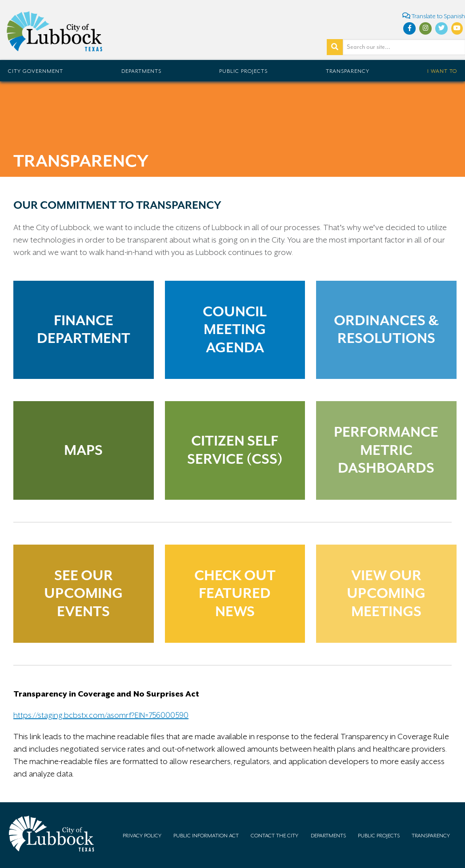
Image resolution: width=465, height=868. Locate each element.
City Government (36, 71)
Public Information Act (206, 836)
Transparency (348, 71)
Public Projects (243, 71)
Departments (141, 71)
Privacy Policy (142, 836)
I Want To (442, 71)
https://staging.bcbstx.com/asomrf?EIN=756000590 (101, 715)
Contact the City (275, 836)
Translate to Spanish (434, 16)
